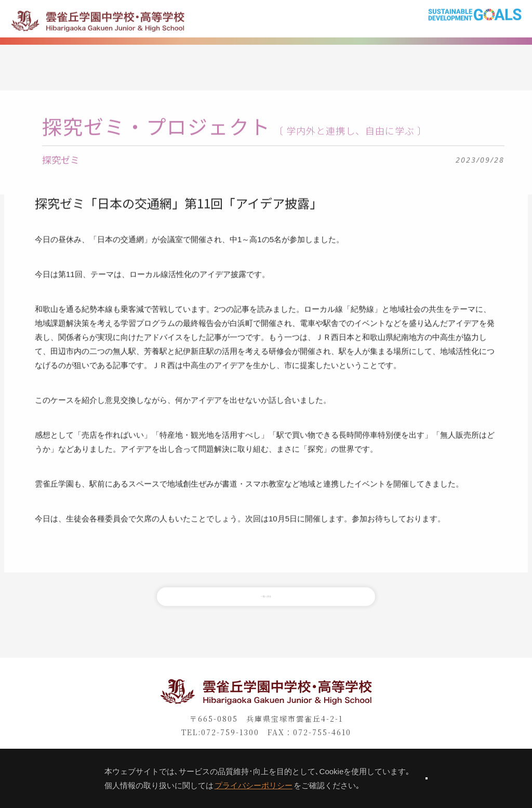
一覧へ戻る (266, 609)
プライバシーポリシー (216, 785)
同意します (427, 778)
